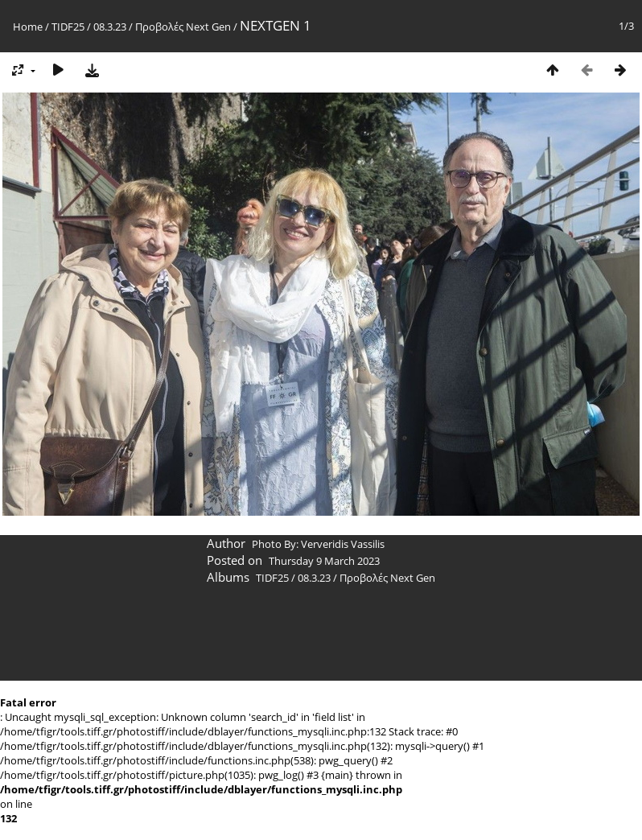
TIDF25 (68, 27)
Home (28, 27)
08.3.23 (110, 27)
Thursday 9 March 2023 (324, 561)
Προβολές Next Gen (183, 27)
